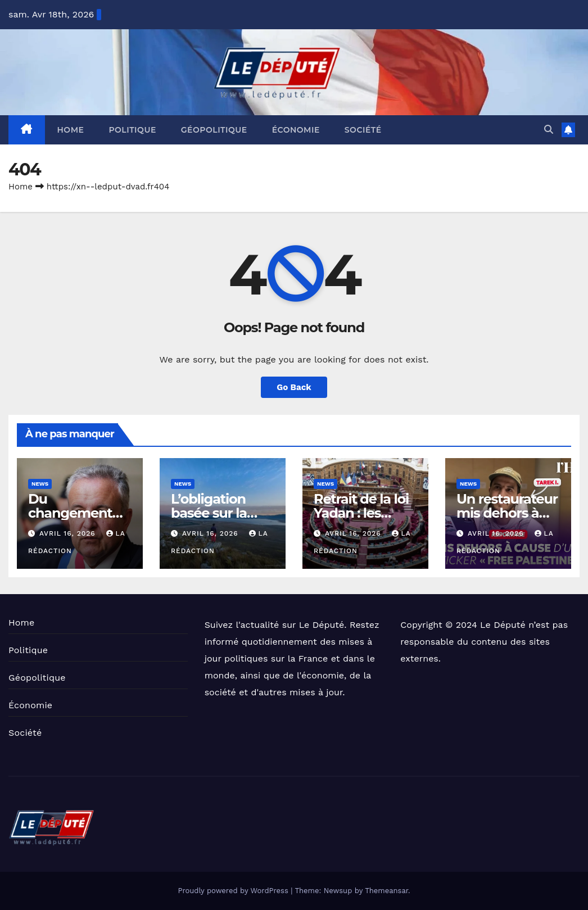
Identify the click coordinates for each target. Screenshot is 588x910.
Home (71, 130)
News (40, 484)
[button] (549, 130)
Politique (132, 130)
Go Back (294, 387)
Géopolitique (214, 130)
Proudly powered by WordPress (234, 891)
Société (363, 130)
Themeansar (386, 891)
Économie (296, 130)
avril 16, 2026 (69, 533)
